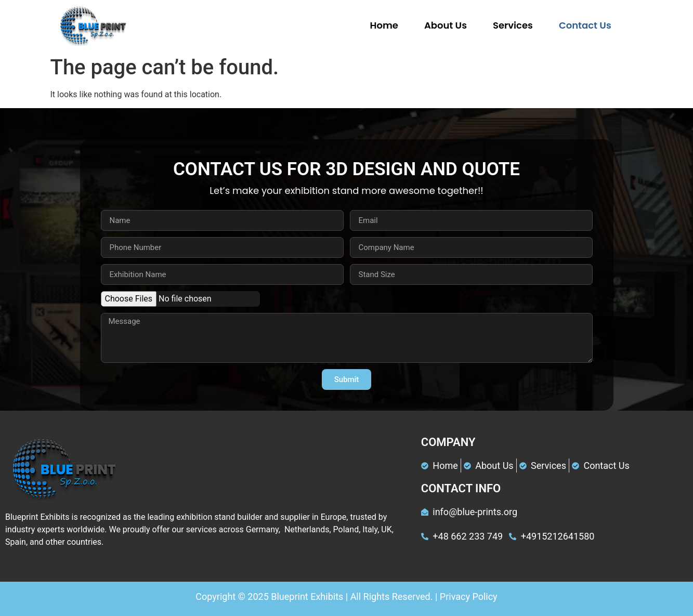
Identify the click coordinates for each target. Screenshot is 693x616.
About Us (446, 25)
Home (384, 25)
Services (513, 25)
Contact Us (585, 25)
